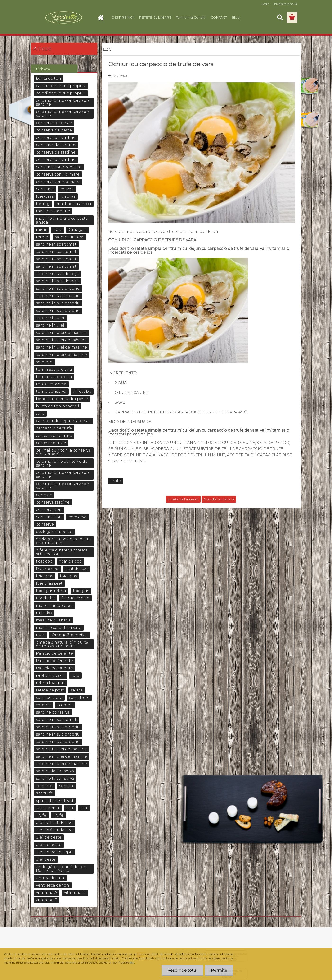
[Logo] (64, 18)
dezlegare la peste (54, 532)
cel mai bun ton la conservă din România (63, 452)
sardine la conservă (55, 771)
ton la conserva (51, 384)
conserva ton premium (59, 167)
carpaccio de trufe (54, 428)
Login (266, 4)
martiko (44, 613)
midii (41, 230)
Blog (236, 17)
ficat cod (44, 561)
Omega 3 (78, 230)
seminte (44, 362)
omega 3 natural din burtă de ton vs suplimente (62, 644)
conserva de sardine (56, 138)
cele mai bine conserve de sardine (62, 463)
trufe (239, 249)
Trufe (116, 481)
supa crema (48, 808)
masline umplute (53, 211)
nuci (57, 230)
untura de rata (50, 878)
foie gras (45, 576)
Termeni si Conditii (191, 17)
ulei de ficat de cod (54, 823)
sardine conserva (53, 712)
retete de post (50, 690)
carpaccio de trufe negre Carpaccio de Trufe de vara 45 (181, 412)
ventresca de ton (53, 885)
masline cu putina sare (59, 628)
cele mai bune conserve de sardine (62, 102)
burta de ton (49, 78)
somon (66, 786)
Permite (219, 970)
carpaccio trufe (51, 443)
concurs (44, 495)
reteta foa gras (50, 683)
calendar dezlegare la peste (63, 421)
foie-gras (45, 196)
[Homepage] (103, 17)
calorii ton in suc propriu (61, 86)
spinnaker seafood (55, 800)
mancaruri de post (54, 605)
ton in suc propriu (54, 369)
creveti (67, 189)
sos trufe (45, 793)
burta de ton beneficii (58, 406)
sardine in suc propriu (58, 303)
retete (42, 237)
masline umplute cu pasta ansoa (62, 220)
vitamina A (47, 893)
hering (43, 204)
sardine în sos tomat (56, 244)
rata (75, 675)
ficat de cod (71, 561)
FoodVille (45, 598)
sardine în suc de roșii (57, 274)
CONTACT (219, 17)
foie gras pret (49, 583)
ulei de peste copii (54, 852)
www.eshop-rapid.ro (75, 921)
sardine (43, 705)
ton (70, 808)
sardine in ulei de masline (61, 347)
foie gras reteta (51, 591)
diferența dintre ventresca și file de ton (62, 552)
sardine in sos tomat (56, 259)
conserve (45, 189)
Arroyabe (82, 391)
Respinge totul (182, 970)
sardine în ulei (50, 318)
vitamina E (47, 900)
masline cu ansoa (74, 204)
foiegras (81, 591)
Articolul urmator (217, 499)
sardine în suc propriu (58, 288)
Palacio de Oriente (54, 653)
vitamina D (75, 893)
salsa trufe (79, 698)
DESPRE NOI (123, 17)
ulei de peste (49, 837)
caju (40, 413)
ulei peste (46, 859)
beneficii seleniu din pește (62, 399)
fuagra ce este (75, 598)
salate (77, 690)
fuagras (68, 196)
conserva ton (49, 510)
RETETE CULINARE (155, 17)
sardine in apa (69, 237)
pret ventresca (50, 675)
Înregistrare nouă (285, 4)
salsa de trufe (49, 698)
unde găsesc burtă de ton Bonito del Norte (61, 869)
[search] (280, 17)
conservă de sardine (56, 145)
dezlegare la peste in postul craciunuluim (63, 541)
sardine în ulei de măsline (61, 333)
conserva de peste (54, 123)
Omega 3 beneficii (70, 635)
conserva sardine (53, 502)
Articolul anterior (185, 499)
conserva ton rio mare (58, 174)
